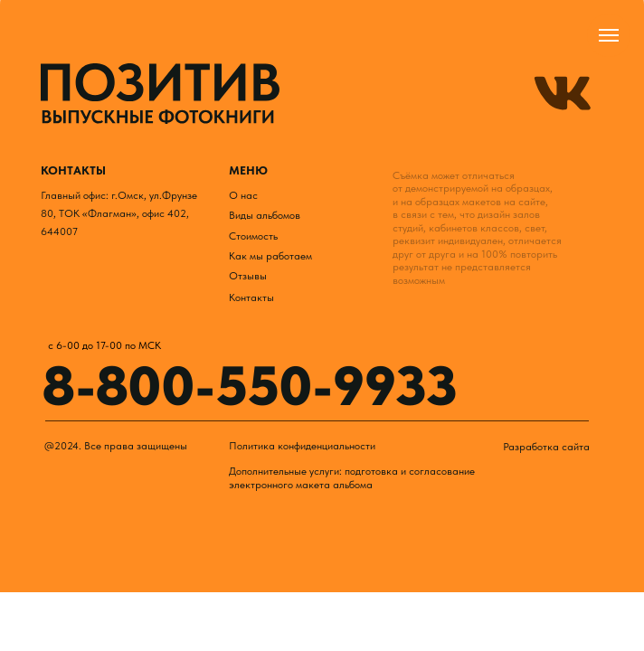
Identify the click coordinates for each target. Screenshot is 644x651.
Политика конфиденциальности (302, 445)
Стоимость (253, 236)
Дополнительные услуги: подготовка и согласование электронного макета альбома (352, 477)
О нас (243, 195)
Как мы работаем (270, 255)
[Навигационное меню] (609, 35)
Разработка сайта (546, 446)
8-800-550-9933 (250, 386)
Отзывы (248, 275)
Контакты (251, 297)
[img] (161, 94)
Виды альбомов (265, 215)
